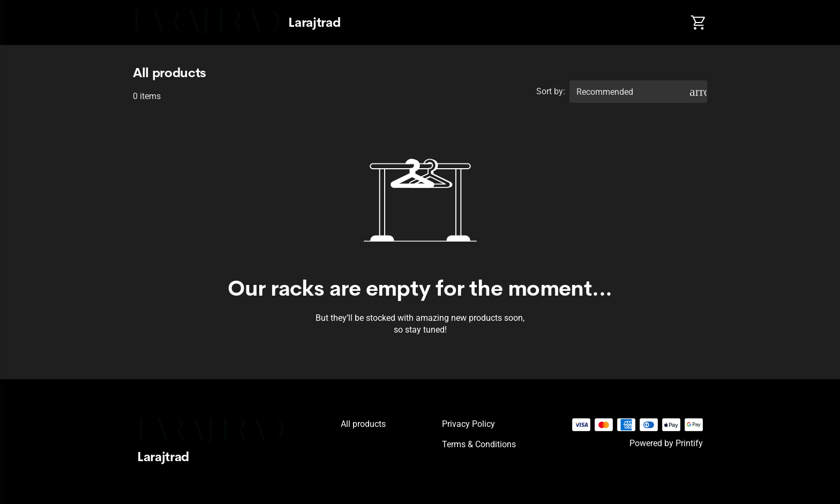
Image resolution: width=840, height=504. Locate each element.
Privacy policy (468, 424)
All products (363, 424)
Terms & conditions (479, 444)
